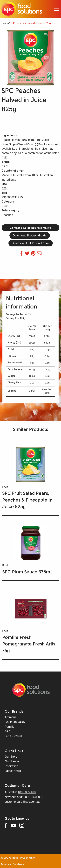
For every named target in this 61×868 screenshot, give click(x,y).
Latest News (13, 771)
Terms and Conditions (13, 865)
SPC (8, 731)
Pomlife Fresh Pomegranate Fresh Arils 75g (29, 644)
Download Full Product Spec (31, 243)
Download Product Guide (30, 236)
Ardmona (11, 717)
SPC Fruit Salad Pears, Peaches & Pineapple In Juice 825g (27, 500)
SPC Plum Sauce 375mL (27, 572)
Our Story (11, 757)
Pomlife (10, 727)
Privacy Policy (27, 858)
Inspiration (11, 766)
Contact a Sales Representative (30, 228)
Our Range (12, 761)
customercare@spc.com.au (23, 802)
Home (5, 23)
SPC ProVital (13, 736)
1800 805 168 (27, 792)
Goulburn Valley (15, 722)
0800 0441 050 (33, 797)
